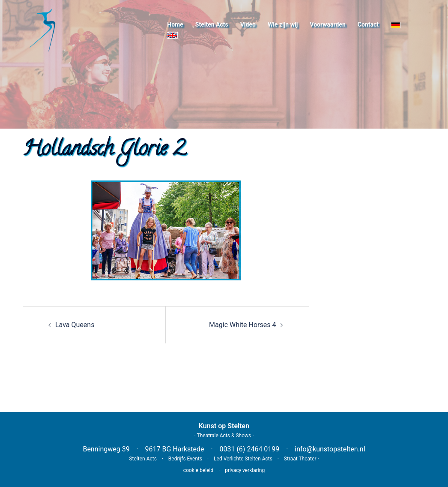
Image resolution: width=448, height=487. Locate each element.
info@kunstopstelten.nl (330, 449)
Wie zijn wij (283, 24)
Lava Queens (75, 325)
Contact (368, 24)
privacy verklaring (245, 470)
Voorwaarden (327, 24)
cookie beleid (198, 470)
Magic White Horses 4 (242, 325)
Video (248, 24)
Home (175, 24)
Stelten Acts (212, 24)
